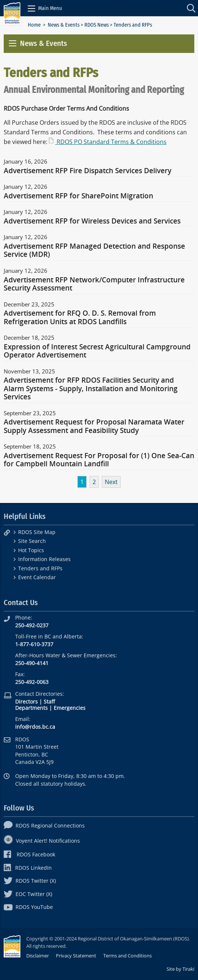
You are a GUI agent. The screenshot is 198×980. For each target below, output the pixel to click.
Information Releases (44, 559)
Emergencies (70, 708)
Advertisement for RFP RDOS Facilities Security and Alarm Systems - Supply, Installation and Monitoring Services (91, 389)
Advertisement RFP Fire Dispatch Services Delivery (88, 171)
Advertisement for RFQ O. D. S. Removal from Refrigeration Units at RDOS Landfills (80, 318)
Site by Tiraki (180, 969)
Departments (31, 708)
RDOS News (97, 25)
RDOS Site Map (37, 532)
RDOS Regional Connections (44, 825)
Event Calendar (37, 577)
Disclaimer (38, 956)
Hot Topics (31, 550)
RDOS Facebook (29, 854)
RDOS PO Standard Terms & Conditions (111, 142)
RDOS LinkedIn (28, 868)
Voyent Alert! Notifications (42, 841)
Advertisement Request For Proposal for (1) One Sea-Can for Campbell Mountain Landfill (99, 460)
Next (111, 482)
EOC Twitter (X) (28, 894)
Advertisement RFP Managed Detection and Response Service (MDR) (94, 251)
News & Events (64, 25)
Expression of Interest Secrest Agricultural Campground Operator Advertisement (97, 351)
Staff (49, 702)
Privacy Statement (76, 956)
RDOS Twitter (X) (30, 881)
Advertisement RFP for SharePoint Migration (78, 196)
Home (34, 25)
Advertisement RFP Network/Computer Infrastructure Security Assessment (94, 284)
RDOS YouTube (28, 907)
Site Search (32, 541)
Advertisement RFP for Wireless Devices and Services (92, 221)
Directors (26, 702)
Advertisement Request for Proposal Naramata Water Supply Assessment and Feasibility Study (94, 426)
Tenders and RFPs (40, 568)
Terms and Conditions (127, 956)
